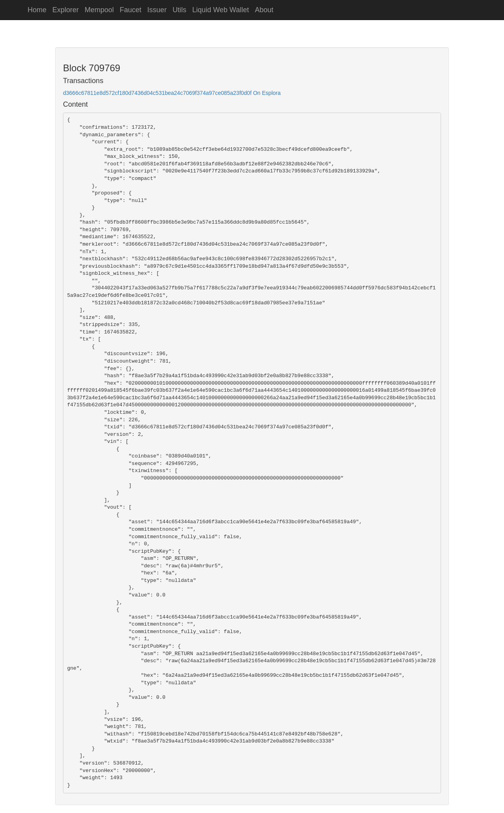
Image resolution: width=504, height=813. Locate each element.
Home (37, 10)
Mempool (99, 10)
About (264, 10)
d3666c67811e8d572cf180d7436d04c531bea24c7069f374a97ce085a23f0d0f (157, 93)
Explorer (66, 10)
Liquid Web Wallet (220, 10)
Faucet (131, 10)
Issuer (157, 10)
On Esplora (267, 93)
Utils (179, 10)
